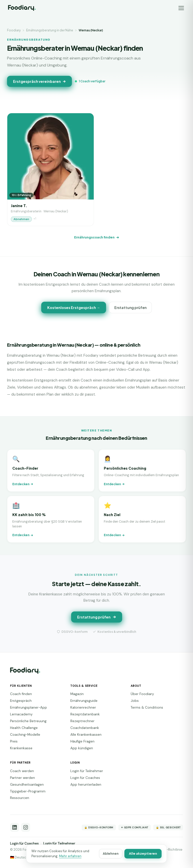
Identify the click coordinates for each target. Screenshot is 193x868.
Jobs (135, 701)
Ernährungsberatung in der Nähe (50, 30)
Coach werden (22, 771)
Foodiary (14, 30)
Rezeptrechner (82, 721)
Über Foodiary (142, 694)
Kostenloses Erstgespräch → (74, 307)
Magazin (77, 694)
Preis (14, 741)
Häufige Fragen (82, 741)
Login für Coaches (85, 778)
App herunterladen (86, 785)
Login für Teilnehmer (87, 771)
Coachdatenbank (85, 728)
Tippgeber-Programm (28, 791)
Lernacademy (21, 714)
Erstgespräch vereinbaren (39, 81)
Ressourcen (20, 798)
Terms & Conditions (147, 707)
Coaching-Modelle (25, 735)
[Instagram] (26, 827)
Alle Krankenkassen (86, 735)
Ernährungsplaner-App (29, 707)
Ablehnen (111, 853)
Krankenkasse (21, 748)
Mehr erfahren (70, 856)
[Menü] (181, 8)
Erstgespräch (21, 701)
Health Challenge (24, 728)
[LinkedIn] (15, 827)
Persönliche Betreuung (28, 721)
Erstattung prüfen (130, 307)
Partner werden (22, 778)
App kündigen (82, 748)
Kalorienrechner (83, 707)
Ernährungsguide (84, 701)
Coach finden (21, 694)
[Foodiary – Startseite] (22, 8)
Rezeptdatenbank (85, 714)
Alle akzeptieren (143, 853)
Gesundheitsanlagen (27, 785)
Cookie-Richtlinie (169, 850)
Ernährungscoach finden (97, 237)
